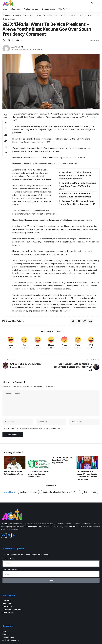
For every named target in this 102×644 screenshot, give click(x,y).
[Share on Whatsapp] (6, 129)
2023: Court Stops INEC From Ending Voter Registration (63, 460)
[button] (88, 3)
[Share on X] (4, 40)
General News (10, 19)
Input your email (10, 569)
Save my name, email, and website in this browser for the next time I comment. (35, 428)
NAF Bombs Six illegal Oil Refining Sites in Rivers (14, 473)
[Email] (9, 40)
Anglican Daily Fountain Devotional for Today (61, 492)
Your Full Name (9, 559)
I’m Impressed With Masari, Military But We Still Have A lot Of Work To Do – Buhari (87, 475)
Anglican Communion (29, 492)
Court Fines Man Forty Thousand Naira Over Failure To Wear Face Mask (77, 186)
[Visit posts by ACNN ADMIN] (6, 48)
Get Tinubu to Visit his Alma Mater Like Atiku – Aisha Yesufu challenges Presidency (75, 175)
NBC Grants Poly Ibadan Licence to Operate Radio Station (39, 474)
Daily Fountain (90, 492)
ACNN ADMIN (18, 47)
